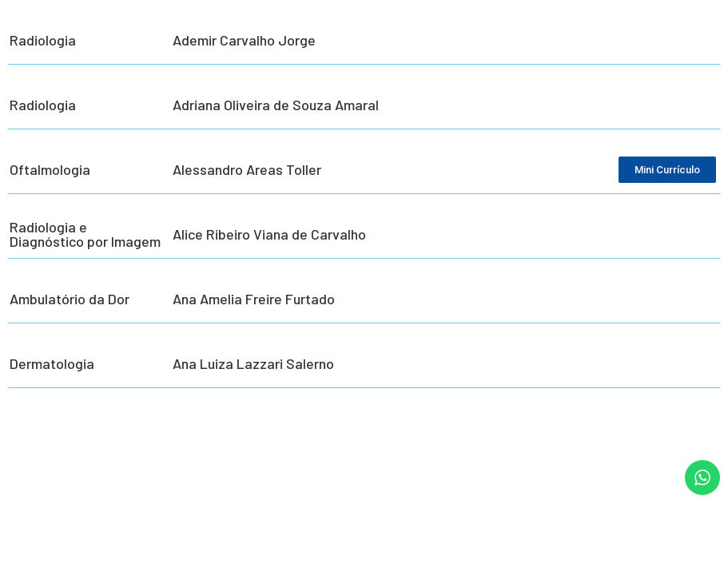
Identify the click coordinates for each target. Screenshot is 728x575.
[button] (694, 553)
